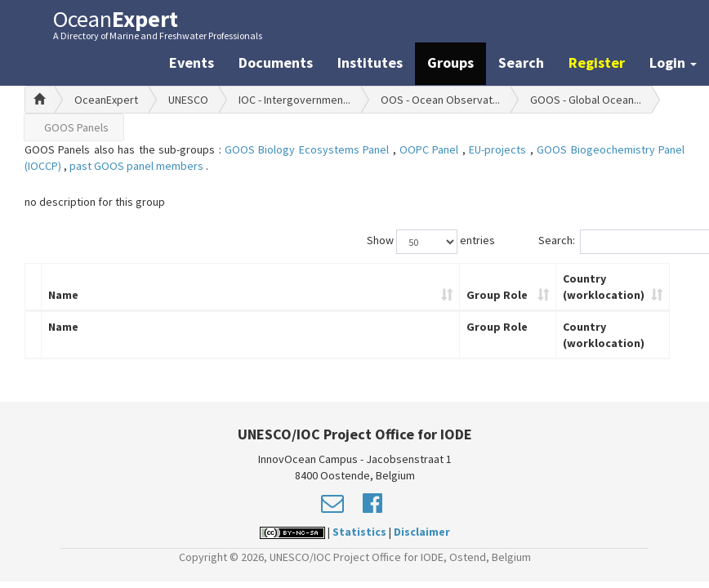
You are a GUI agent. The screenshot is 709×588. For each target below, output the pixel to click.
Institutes (370, 62)
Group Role (497, 295)
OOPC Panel (431, 149)
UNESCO (188, 100)
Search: (612, 242)
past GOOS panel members (138, 166)
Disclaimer (422, 532)
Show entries (431, 242)
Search (521, 62)
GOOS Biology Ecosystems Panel (309, 149)
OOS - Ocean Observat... (440, 100)
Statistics (359, 532)
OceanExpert (106, 100)
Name (63, 295)
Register (597, 62)
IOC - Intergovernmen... (294, 100)
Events (192, 62)
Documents (276, 62)
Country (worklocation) (604, 287)
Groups (450, 62)
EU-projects (499, 149)
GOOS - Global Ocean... (586, 100)
